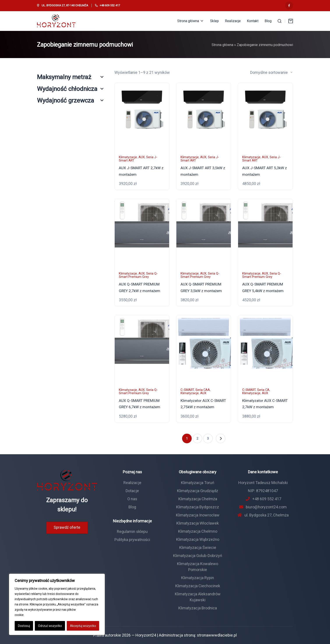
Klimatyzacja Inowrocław (198, 515)
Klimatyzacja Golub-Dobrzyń (198, 556)
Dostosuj (24, 626)
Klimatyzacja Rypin (198, 578)
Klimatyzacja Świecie (198, 547)
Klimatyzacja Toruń (198, 483)
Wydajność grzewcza (70, 100)
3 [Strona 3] (208, 438)
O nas (132, 499)
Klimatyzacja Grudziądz (198, 491)
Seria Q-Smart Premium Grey (138, 275)
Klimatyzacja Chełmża (198, 499)
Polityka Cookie (36, 615)
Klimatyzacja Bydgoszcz (198, 507)
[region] (57, 604)
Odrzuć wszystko (50, 626)
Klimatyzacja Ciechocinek (198, 586)
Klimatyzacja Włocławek (198, 523)
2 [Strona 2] (197, 438)
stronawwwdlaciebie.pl (217, 635)
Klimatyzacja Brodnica (198, 608)
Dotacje (132, 491)
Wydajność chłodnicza (70, 89)
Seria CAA (203, 390)
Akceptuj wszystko (83, 626)
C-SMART (187, 390)
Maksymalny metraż (70, 77)
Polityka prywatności (132, 540)
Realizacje (132, 483)
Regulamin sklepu (132, 531)
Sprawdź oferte (67, 527)
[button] (221, 438)
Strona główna (222, 45)
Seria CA (263, 390)
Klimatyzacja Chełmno (198, 531)
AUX (142, 157)
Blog (132, 507)
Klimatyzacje (128, 157)
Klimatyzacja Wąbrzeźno (198, 539)
